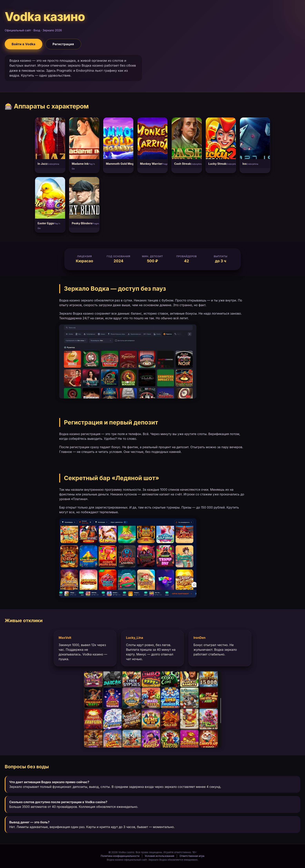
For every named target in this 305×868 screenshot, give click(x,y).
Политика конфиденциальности (120, 856)
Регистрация (63, 44)
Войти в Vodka (23, 44)
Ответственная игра (192, 856)
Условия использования (160, 856)
